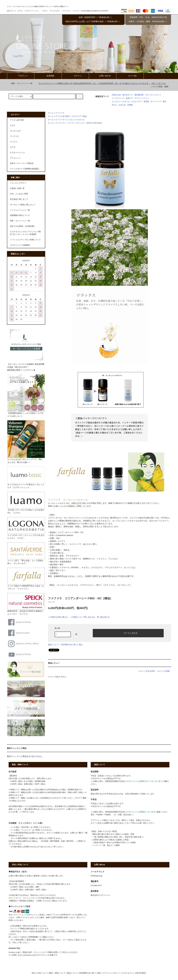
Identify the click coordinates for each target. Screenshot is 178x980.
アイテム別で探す (63, 116)
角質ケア (129, 98)
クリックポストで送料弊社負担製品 (24, 169)
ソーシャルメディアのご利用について (25, 240)
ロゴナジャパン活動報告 (20, 245)
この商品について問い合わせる (82, 617)
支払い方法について (40, 973)
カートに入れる (128, 633)
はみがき (122, 105)
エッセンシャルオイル (121, 102)
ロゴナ (13, 126)
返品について (53, 645)
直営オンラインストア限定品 (22, 163)
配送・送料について (57, 973)
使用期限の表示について (20, 215)
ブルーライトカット (153, 95)
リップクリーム (118, 98)
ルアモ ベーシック (18, 153)
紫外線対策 (139, 95)
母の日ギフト (128, 95)
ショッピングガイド (18, 183)
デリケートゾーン (142, 98)
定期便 (130, 105)
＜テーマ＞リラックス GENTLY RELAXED (84, 123)
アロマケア (76, 116)
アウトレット (15, 158)
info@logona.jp (97, 876)
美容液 (146, 102)
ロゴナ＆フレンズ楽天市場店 (134, 973)
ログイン (75, 76)
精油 (85, 116)
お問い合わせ (103, 76)
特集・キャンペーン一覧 (20, 83)
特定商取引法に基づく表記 (72, 645)
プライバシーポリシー (112, 973)
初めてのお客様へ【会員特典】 (23, 226)
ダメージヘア (156, 102)
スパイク (14, 142)
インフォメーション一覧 (20, 210)
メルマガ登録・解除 (160, 87)
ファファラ (60, 113)
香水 (164, 102)
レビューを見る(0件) (147, 671)
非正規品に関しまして (19, 199)
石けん (115, 105)
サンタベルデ (15, 131)
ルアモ (13, 147)
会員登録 (48, 76)
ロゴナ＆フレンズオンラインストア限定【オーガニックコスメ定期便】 (25, 233)
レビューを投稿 (163, 671)
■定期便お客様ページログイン (21, 370)
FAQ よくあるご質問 (19, 194)
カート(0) (130, 76)
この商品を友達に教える (58, 617)
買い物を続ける (103, 617)
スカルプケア (137, 102)
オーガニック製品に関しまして (23, 205)
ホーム (51, 113)
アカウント (21, 76)
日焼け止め (116, 95)
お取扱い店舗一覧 (17, 188)
